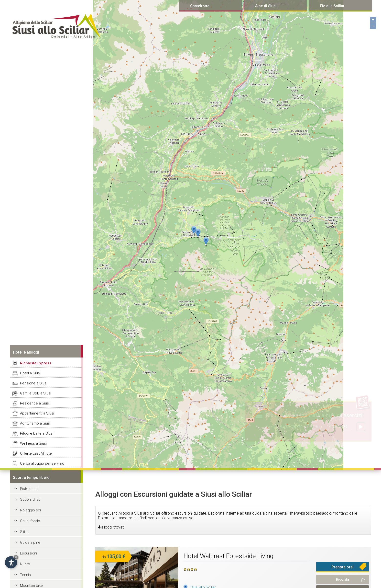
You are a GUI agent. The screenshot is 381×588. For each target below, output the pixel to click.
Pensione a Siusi (34, 383)
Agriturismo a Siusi (35, 423)
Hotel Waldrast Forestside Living (229, 556)
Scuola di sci (31, 499)
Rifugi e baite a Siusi (37, 433)
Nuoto (25, 564)
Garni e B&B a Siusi (36, 393)
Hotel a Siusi (30, 373)
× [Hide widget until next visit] (16, 557)
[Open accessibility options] (11, 562)
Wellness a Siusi (33, 443)
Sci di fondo (30, 521)
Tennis (25, 575)
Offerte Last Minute (36, 453)
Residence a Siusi (35, 403)
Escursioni (28, 553)
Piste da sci (30, 489)
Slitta (24, 532)
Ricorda (343, 579)
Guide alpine (30, 542)
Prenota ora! (343, 567)
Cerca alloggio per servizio (42, 463)
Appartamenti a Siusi (37, 413)
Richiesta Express (36, 363)
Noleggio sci (30, 510)
